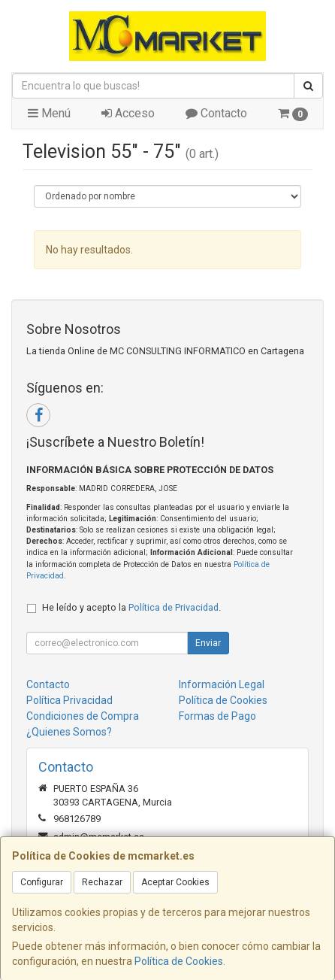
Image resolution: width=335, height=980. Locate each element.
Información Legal (222, 684)
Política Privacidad (69, 700)
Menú (49, 113)
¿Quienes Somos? (69, 732)
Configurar (42, 882)
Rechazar (102, 882)
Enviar (208, 643)
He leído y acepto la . (131, 607)
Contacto (216, 113)
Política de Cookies (179, 961)
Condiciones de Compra (83, 716)
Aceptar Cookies (175, 882)
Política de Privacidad (174, 607)
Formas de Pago (217, 716)
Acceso (128, 113)
